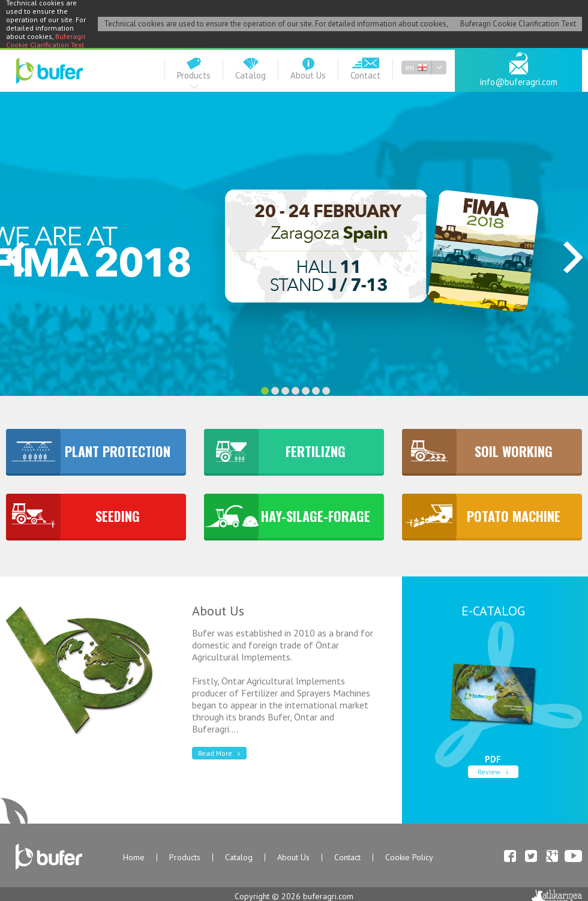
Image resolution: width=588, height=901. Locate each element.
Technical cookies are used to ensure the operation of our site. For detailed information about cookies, (276, 24)
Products (185, 858)
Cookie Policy (409, 858)
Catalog (239, 858)
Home (134, 858)
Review (495, 772)
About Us (293, 858)
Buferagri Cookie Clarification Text (46, 40)
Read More (221, 753)
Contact (347, 858)
